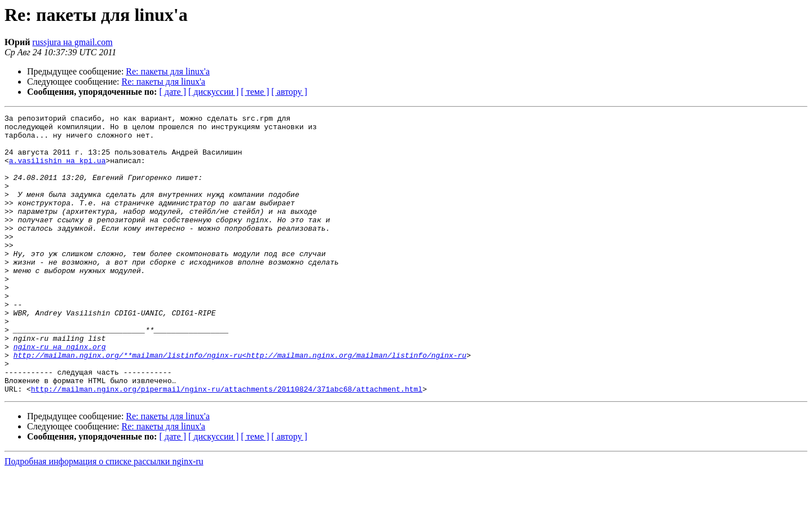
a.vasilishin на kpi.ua (58, 170)
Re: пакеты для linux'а (167, 71)
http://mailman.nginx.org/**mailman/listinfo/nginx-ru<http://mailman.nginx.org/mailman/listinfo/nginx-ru (240, 404)
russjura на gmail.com (72, 42)
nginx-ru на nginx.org (60, 394)
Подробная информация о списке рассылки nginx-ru (104, 517)
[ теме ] (255, 92)
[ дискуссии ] (213, 92)
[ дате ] (173, 92)
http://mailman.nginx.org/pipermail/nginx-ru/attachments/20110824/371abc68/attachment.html (227, 445)
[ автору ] (289, 92)
